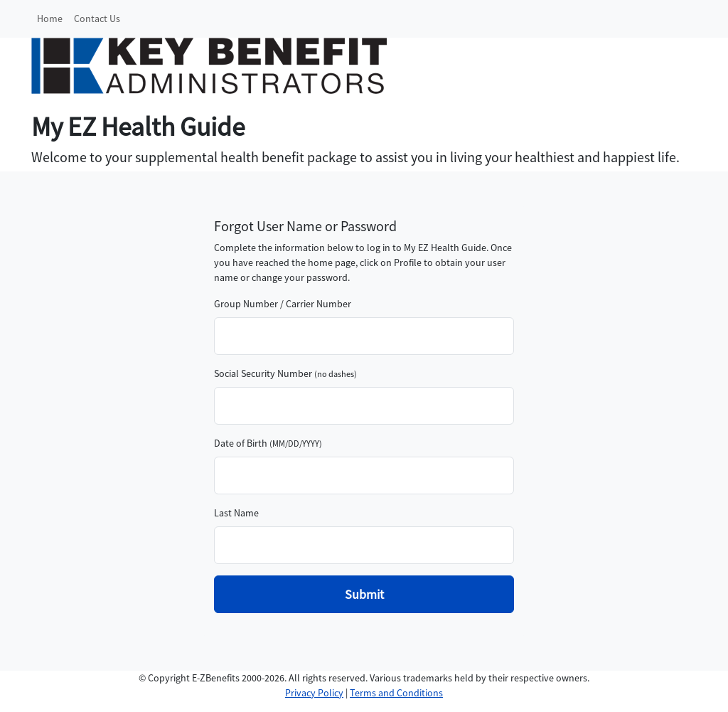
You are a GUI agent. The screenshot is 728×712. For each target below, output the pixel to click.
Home (50, 18)
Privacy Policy (314, 693)
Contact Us (97, 18)
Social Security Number (263, 373)
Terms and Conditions (396, 693)
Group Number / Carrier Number (283, 304)
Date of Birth (241, 443)
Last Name (236, 513)
